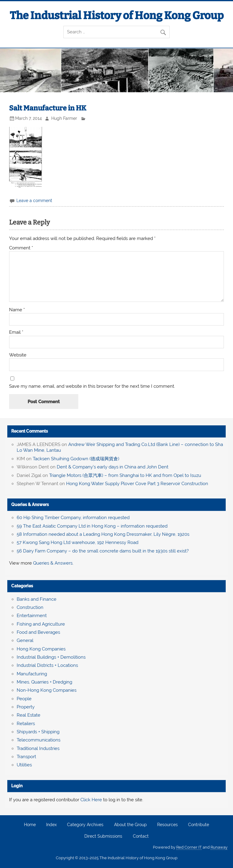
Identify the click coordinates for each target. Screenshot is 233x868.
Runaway (219, 847)
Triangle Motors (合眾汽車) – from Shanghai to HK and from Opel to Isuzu (125, 475)
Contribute (199, 825)
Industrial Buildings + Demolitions (51, 657)
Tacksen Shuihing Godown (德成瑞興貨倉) (76, 459)
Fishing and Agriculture (41, 624)
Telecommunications (39, 740)
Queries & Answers (30, 505)
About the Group (130, 825)
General (25, 640)
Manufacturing (32, 674)
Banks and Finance (37, 599)
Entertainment (32, 616)
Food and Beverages (38, 632)
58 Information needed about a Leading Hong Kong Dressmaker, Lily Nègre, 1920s (103, 534)
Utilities (24, 765)
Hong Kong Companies (41, 649)
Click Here (91, 800)
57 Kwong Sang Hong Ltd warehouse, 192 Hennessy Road (78, 542)
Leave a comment (34, 201)
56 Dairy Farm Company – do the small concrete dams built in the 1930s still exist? (103, 551)
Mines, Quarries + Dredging (44, 682)
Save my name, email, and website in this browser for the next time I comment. (92, 386)
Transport (26, 757)
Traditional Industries (38, 748)
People (24, 699)
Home (30, 825)
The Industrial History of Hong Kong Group (117, 15)
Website (18, 355)
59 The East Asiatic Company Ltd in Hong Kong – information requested (92, 526)
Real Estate (29, 715)
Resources (167, 825)
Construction (30, 607)
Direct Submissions (103, 836)
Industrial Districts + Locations (47, 665)
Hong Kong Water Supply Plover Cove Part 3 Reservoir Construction (137, 484)
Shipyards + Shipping (38, 732)
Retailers (26, 724)
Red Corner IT (189, 847)
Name (17, 310)
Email (16, 332)
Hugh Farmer (64, 118)
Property (26, 707)
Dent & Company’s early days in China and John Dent (113, 467)
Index (51, 825)
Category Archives (85, 825)
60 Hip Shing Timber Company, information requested (73, 518)
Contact (141, 836)
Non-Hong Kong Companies (47, 690)
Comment (21, 248)
